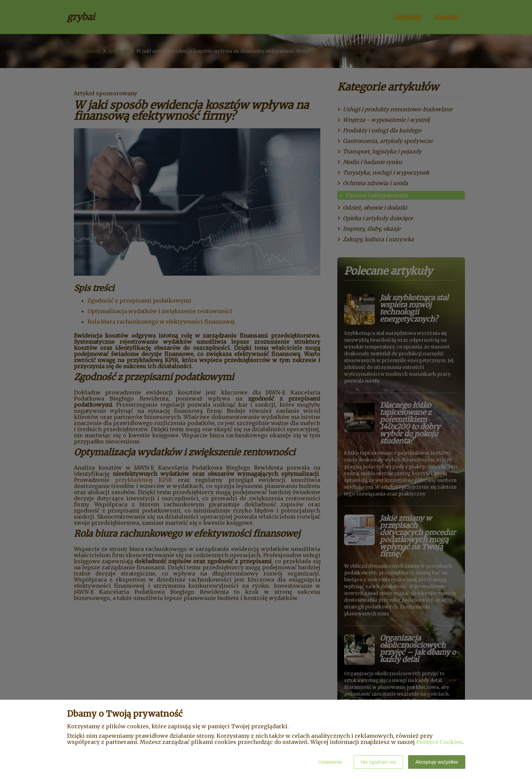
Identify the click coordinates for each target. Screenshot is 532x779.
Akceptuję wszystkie (437, 762)
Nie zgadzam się (378, 762)
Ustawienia (330, 762)
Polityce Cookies (439, 742)
